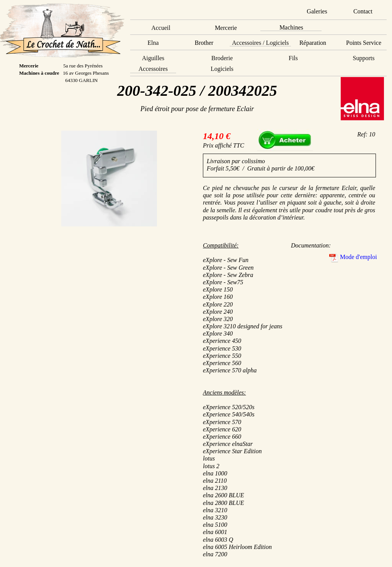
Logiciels (222, 69)
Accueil (161, 28)
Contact (363, 11)
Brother (204, 43)
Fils (293, 58)
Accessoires (153, 69)
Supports (364, 58)
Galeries (317, 11)
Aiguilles (153, 58)
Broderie (222, 58)
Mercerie (226, 28)
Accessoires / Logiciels (260, 43)
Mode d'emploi (359, 257)
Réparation (313, 43)
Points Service (364, 43)
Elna (153, 43)
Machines (291, 27)
